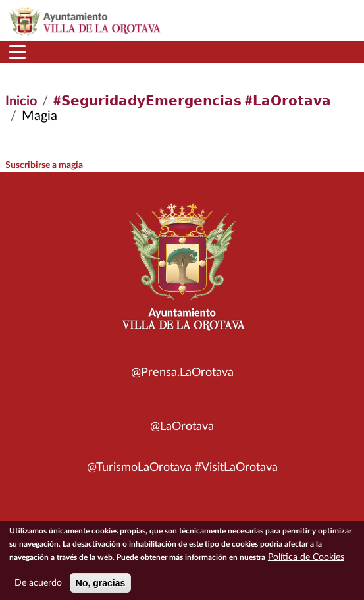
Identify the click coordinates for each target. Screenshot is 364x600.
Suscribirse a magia (44, 165)
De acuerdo (38, 588)
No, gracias (100, 588)
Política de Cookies (306, 562)
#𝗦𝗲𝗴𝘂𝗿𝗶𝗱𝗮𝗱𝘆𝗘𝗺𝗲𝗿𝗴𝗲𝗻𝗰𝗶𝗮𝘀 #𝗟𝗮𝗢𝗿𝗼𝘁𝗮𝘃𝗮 (192, 101)
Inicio (21, 101)
